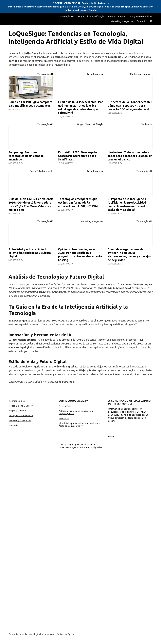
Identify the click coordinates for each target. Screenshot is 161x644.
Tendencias (147, 124)
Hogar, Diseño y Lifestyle (91, 17)
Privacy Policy (66, 406)
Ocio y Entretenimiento (141, 17)
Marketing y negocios (122, 21)
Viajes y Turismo (116, 17)
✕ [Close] (158, 7)
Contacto (142, 21)
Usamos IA (64, 418)
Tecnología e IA (66, 17)
